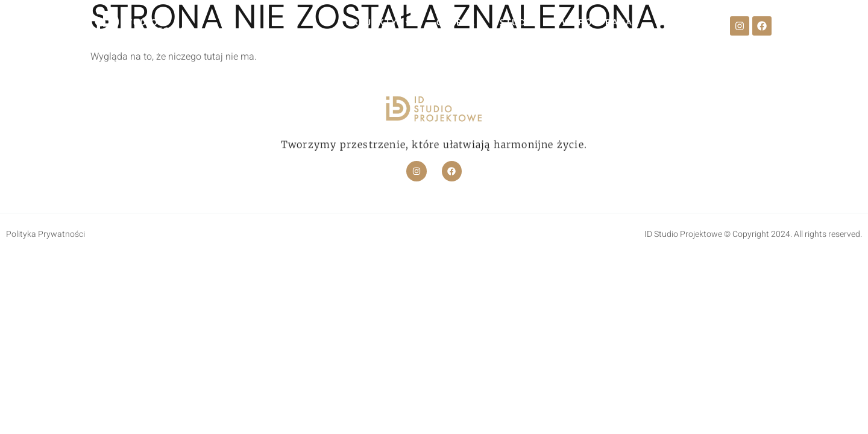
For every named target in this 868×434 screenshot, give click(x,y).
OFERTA (456, 22)
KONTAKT (681, 22)
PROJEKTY (379, 22)
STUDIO (519, 22)
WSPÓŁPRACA (597, 22)
